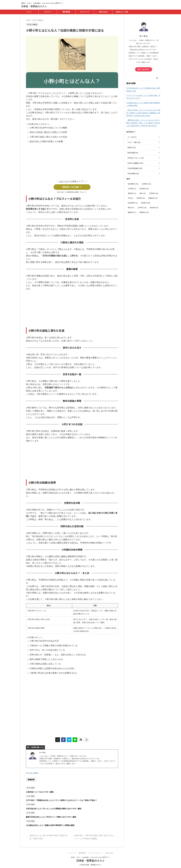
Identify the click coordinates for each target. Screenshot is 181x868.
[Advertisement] (72, 162)
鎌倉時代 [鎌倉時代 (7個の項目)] (132, 212)
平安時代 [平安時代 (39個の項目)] (154, 193)
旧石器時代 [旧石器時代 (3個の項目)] (133, 203)
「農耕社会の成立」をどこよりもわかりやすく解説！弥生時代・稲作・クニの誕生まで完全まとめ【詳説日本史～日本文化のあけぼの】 (143, 123)
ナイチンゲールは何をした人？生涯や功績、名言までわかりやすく (143, 97)
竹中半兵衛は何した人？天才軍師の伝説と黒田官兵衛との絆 (143, 90)
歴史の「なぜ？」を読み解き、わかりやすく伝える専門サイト (90, 857)
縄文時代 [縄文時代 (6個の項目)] (154, 208)
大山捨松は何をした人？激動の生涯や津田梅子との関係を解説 (50, 825)
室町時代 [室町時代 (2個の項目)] (132, 193)
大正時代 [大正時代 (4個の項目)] (132, 189)
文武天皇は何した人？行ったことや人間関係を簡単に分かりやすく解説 (54, 808)
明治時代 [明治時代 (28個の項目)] (146, 203)
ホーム (29, 12)
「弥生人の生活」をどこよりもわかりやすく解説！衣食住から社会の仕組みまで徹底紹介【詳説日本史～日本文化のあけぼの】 (143, 113)
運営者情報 (66, 12)
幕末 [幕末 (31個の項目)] (143, 193)
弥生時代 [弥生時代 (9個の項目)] (141, 198)
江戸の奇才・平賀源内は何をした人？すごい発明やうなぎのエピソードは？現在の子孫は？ (61, 800)
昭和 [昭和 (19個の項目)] (131, 208)
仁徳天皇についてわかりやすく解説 (40, 792)
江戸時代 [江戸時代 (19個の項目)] (142, 208)
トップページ (72, 853)
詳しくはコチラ (144, 69)
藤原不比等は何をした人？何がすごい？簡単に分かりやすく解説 (51, 817)
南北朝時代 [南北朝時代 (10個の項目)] (133, 184)
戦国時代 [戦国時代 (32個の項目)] (153, 198)
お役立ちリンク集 (122, 12)
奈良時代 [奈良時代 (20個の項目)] (144, 189)
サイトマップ (85, 12)
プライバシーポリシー (95, 853)
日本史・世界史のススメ (34, 6)
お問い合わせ (103, 12)
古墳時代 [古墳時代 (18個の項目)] (146, 184)
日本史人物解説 (33, 773)
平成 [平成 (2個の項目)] (130, 198)
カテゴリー (48, 12)
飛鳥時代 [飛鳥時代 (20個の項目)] (144, 212)
